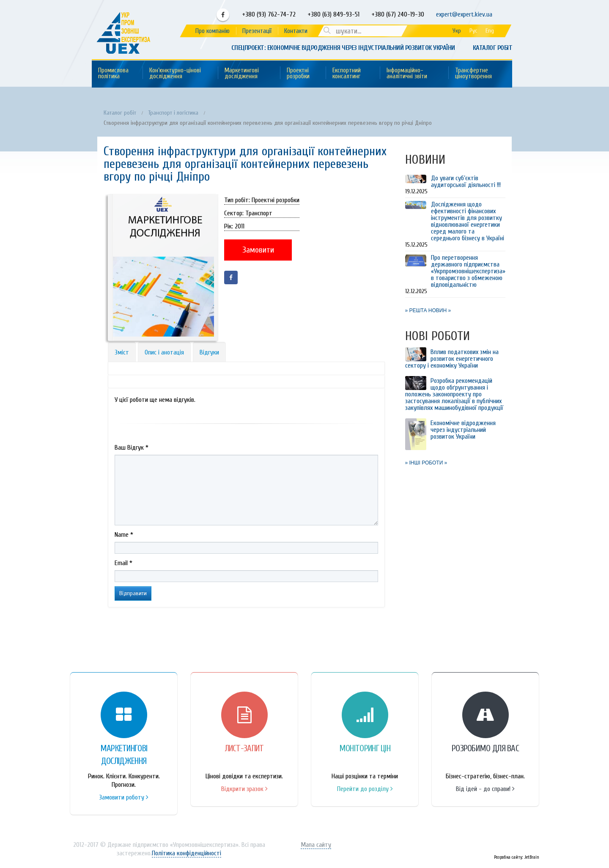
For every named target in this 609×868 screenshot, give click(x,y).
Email (123, 563)
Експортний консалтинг (347, 73)
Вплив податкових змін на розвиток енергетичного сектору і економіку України (452, 359)
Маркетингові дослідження (242, 73)
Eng (490, 31)
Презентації (257, 31)
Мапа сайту (316, 845)
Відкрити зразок (244, 789)
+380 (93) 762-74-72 (268, 14)
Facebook (223, 15)
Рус (473, 31)
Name (124, 535)
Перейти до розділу (365, 789)
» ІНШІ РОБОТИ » (426, 463)
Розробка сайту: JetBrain (517, 857)
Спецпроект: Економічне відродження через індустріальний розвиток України (343, 48)
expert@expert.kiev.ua (464, 14)
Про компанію (213, 31)
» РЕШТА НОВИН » (428, 310)
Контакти (296, 31)
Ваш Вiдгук (132, 448)
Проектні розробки (298, 73)
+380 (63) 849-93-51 (333, 14)
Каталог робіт (493, 48)
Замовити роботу (124, 797)
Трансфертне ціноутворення (473, 73)
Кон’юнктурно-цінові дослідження (175, 73)
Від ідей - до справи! (485, 789)
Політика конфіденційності (187, 853)
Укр (457, 31)
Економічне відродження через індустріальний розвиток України (463, 430)
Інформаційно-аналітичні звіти (407, 73)
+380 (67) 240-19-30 (398, 14)
